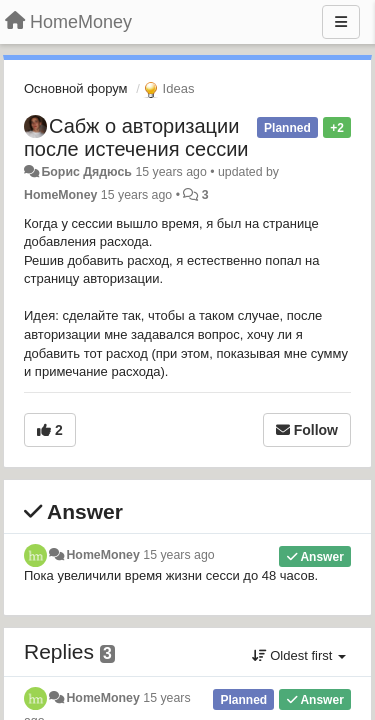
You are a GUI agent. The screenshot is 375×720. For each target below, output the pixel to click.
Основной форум (76, 88)
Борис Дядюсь (86, 172)
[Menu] (341, 22)
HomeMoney (60, 195)
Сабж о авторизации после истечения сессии (136, 137)
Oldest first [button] (299, 655)
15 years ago (178, 555)
